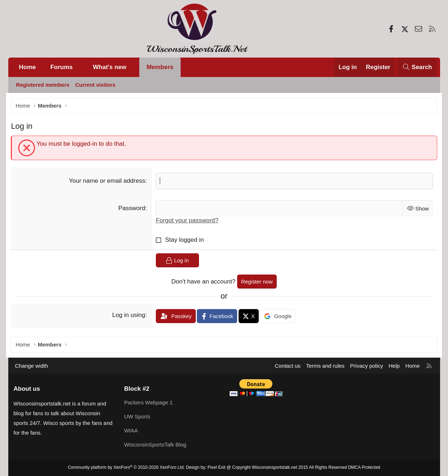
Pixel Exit (216, 467)
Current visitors (95, 85)
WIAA (131, 430)
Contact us (288, 366)
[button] (80, 67)
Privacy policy (367, 366)
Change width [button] (32, 366)
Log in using (130, 315)
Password (133, 208)
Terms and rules (325, 366)
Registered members (43, 85)
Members (160, 67)
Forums (62, 67)
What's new (110, 67)
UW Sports (137, 416)
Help (394, 366)
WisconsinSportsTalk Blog (155, 445)
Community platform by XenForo (126, 467)
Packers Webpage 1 (148, 402)
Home (28, 67)
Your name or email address (108, 181)
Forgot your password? (188, 221)
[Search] (417, 67)
